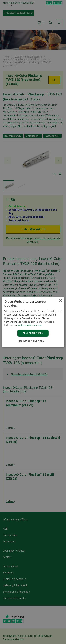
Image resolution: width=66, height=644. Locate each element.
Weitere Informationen (30, 325)
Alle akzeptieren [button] (33, 333)
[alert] (33, 322)
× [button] (60, 301)
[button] (33, 341)
